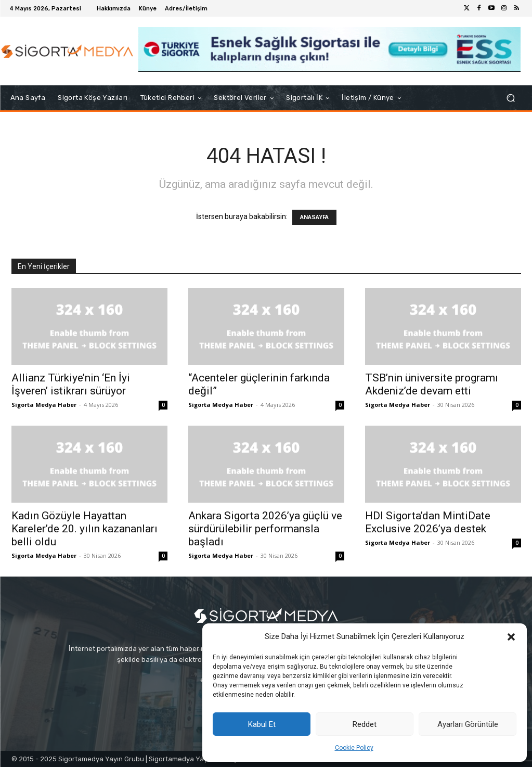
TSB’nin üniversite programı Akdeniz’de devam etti (432, 384)
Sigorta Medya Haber (44, 405)
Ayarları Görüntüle (468, 724)
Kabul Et (262, 724)
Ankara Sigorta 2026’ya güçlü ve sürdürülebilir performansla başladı (265, 529)
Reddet (365, 724)
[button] (511, 637)
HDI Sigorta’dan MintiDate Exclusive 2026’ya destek (428, 522)
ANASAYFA (314, 217)
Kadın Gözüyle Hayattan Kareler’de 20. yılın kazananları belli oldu (85, 529)
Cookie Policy (354, 748)
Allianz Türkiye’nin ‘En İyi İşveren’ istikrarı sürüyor (71, 384)
